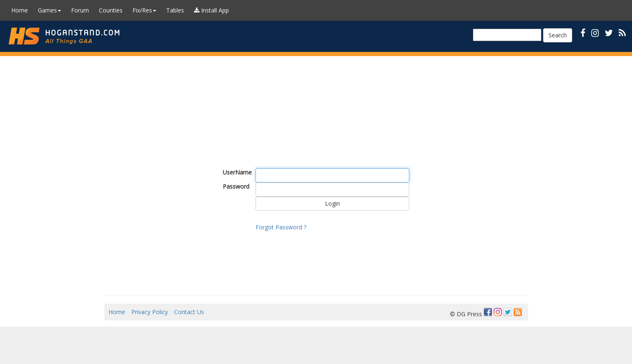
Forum (80, 10)
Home (20, 10)
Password (236, 186)
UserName (236, 172)
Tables (175, 10)
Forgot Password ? (281, 227)
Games (49, 10)
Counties (111, 10)
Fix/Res (144, 10)
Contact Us (189, 312)
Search (558, 35)
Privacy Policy (150, 312)
